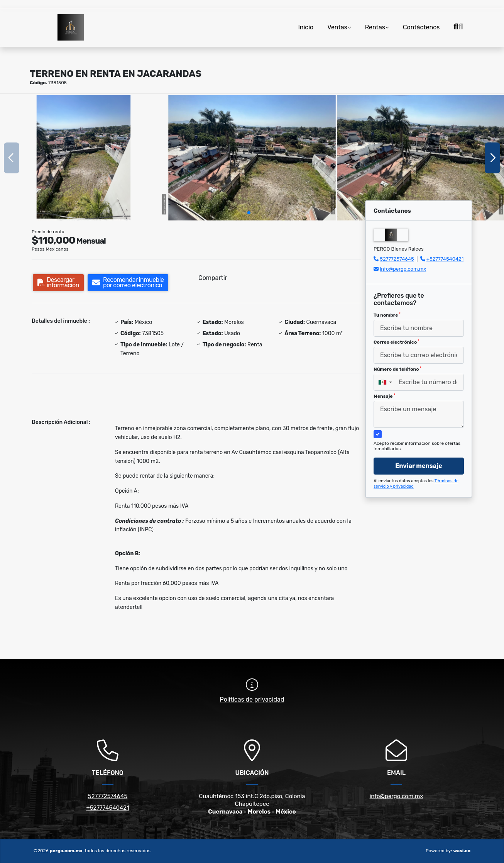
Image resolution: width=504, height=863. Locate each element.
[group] (84, 158)
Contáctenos (421, 27)
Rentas (375, 27)
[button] (249, 213)
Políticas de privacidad (252, 699)
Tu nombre (387, 315)
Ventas (337, 27)
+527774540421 (445, 259)
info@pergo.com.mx (403, 269)
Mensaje (384, 396)
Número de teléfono (397, 369)
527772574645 (397, 259)
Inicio (306, 27)
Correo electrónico (397, 342)
